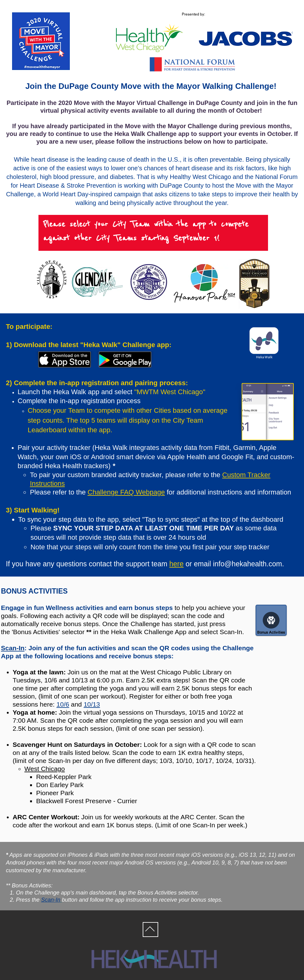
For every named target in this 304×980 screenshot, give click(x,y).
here (177, 564)
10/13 (92, 704)
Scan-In (13, 648)
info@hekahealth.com (247, 564)
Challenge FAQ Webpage (126, 492)
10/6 (63, 704)
